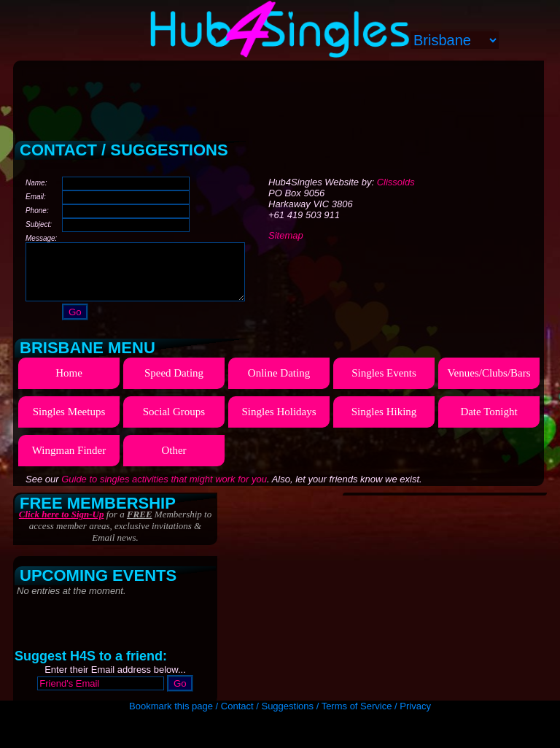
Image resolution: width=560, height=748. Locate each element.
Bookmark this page (171, 706)
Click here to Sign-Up (62, 525)
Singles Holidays (279, 423)
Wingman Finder (69, 461)
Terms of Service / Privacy (376, 706)
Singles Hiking (384, 423)
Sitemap (286, 235)
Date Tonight (489, 423)
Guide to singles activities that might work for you (164, 490)
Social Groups (174, 423)
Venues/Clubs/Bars (489, 384)
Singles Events (384, 384)
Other (174, 461)
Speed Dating (174, 384)
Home (69, 384)
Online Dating (279, 384)
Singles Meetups (69, 423)
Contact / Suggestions (267, 706)
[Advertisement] (280, 95)
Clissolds (396, 182)
